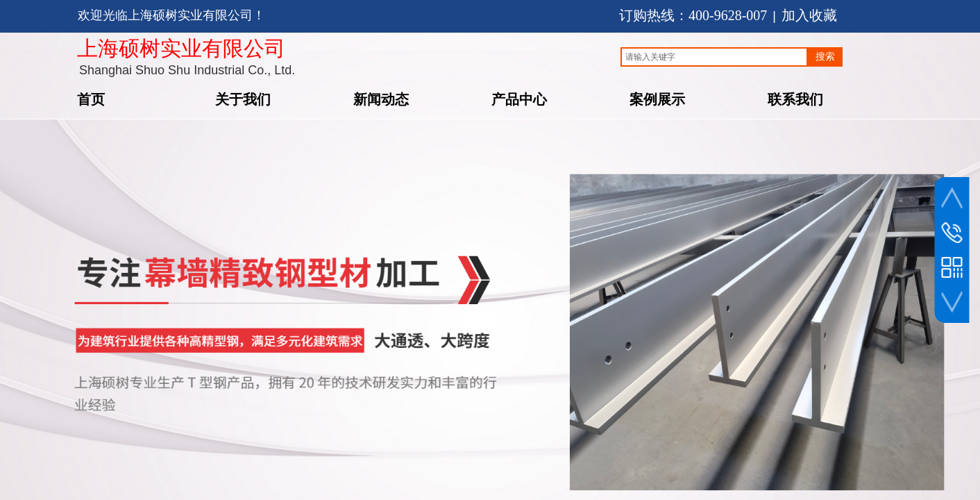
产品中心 (519, 99)
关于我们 (243, 99)
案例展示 (657, 99)
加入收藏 (809, 15)
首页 (91, 99)
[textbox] (714, 57)
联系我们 (795, 99)
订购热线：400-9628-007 (693, 15)
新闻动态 (381, 99)
